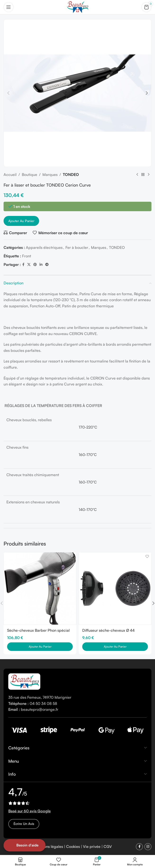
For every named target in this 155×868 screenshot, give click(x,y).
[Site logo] (77, 7)
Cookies (73, 846)
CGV (108, 846)
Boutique (30, 174)
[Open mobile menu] (9, 7)
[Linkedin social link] (41, 265)
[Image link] (24, 681)
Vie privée (92, 846)
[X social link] (29, 265)
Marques (50, 174)
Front (27, 256)
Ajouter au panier (21, 221)
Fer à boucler (77, 247)
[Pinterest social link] (35, 265)
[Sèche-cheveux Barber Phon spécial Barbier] (40, 588)
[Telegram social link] (47, 265)
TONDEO (71, 174)
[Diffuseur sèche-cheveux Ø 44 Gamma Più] (115, 588)
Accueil (10, 174)
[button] (8, 93)
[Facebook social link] (23, 265)
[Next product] (149, 175)
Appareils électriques (44, 247)
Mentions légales (49, 846)
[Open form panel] (25, 845)
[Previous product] (137, 175)
